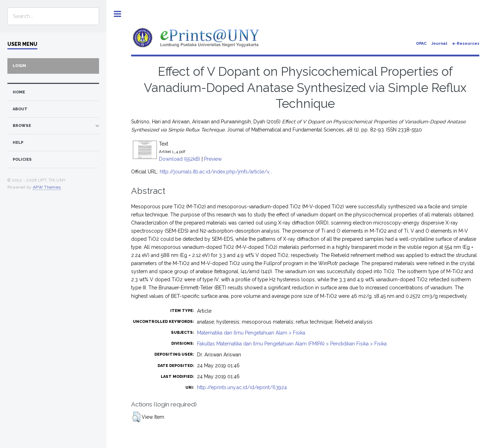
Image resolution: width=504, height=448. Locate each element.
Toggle (118, 14)
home (19, 92)
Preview (213, 159)
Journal (439, 44)
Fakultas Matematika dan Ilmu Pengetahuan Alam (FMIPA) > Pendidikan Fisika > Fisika (292, 344)
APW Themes (47, 187)
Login (19, 66)
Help (18, 143)
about (20, 109)
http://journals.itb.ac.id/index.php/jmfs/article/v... (216, 172)
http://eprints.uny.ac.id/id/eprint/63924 (242, 387)
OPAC (421, 44)
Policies (22, 159)
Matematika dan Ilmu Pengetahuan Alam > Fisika (251, 333)
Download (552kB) (180, 159)
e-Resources (466, 44)
